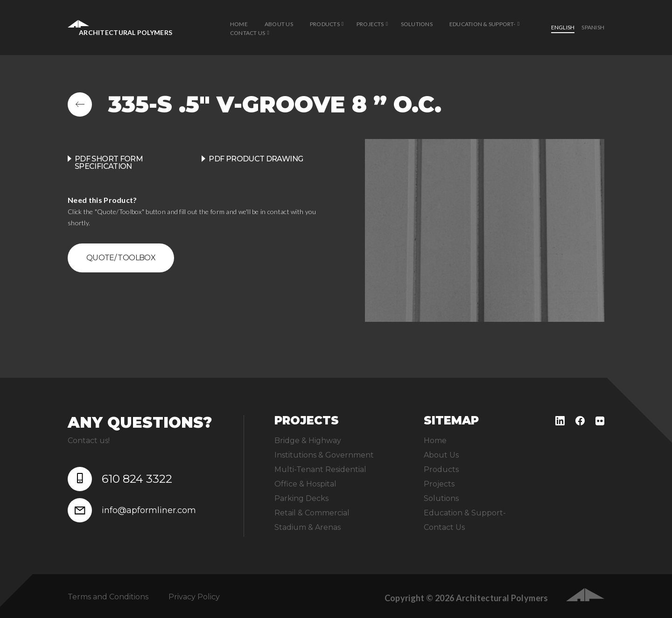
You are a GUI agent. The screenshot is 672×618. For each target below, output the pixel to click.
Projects (370, 24)
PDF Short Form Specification (109, 163)
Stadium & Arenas (308, 527)
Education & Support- (483, 24)
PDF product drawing (256, 159)
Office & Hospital (305, 484)
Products (325, 24)
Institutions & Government (324, 455)
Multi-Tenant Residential (320, 469)
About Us (279, 24)
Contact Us (248, 33)
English (563, 27)
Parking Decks (301, 498)
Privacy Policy (194, 597)
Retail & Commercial (312, 513)
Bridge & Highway (308, 441)
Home (239, 24)
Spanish (593, 27)
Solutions (417, 24)
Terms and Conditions (108, 597)
